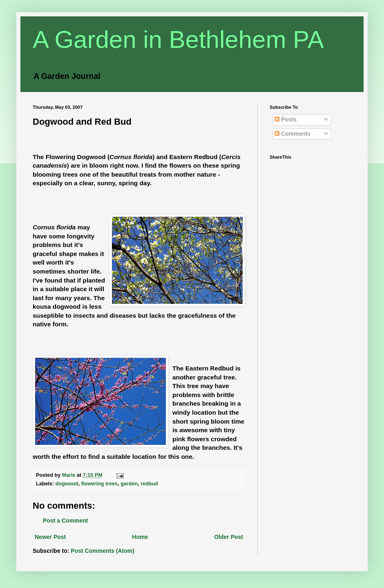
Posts (286, 119)
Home (140, 537)
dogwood (67, 484)
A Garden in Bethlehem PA (178, 39)
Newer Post (50, 537)
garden (129, 484)
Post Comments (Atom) (103, 551)
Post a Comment (65, 521)
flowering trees (100, 484)
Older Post (229, 537)
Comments (292, 134)
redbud (149, 484)
